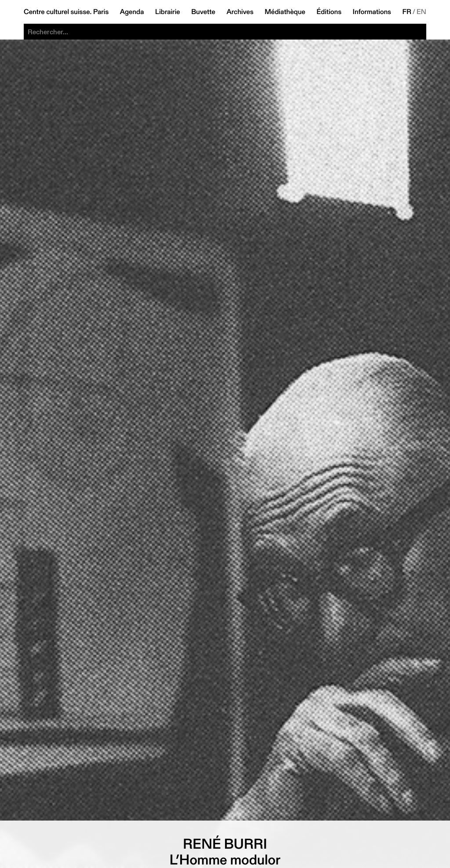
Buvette (203, 12)
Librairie (168, 12)
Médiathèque (285, 12)
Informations (372, 12)
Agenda (132, 12)
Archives (240, 12)
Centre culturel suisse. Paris (66, 12)
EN (421, 12)
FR (407, 12)
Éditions (329, 12)
